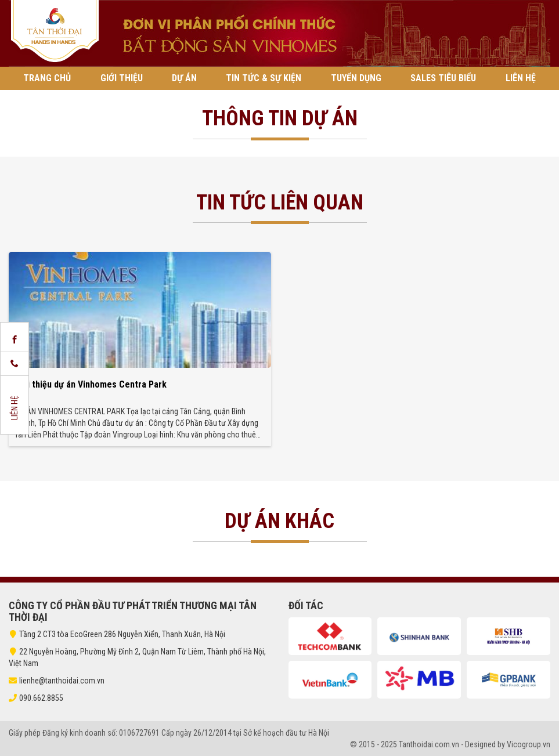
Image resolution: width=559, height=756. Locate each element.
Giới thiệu (122, 78)
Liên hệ (521, 78)
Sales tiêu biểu (443, 78)
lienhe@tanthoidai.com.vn (57, 681)
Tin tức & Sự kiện (264, 78)
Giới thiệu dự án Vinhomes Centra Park (91, 384)
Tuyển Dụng (356, 78)
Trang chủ (47, 78)
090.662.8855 (41, 698)
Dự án (184, 78)
